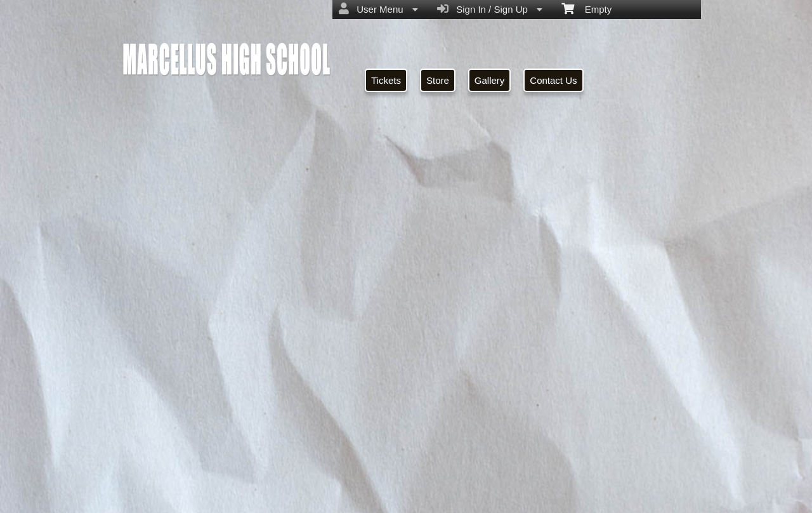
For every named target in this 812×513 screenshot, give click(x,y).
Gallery (490, 80)
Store (438, 80)
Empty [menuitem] (586, 8)
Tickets (386, 80)
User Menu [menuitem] (378, 9)
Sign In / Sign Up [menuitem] (490, 9)
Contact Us (553, 80)
